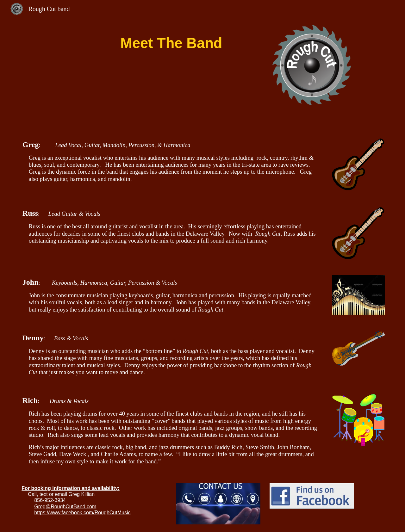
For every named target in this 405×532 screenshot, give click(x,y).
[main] (171, 41)
